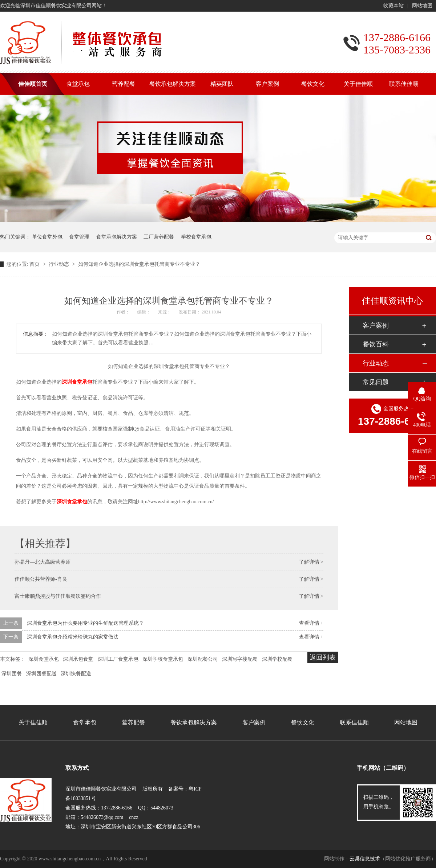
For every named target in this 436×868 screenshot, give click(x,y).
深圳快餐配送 (76, 674)
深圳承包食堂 (78, 659)
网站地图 (422, 6)
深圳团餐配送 (41, 674)
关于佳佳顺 (33, 722)
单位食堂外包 (47, 237)
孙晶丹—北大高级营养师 (43, 562)
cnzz (134, 817)
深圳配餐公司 (203, 659)
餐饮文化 (303, 722)
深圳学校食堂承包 (163, 659)
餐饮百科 (376, 344)
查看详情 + (311, 623)
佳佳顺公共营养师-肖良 (41, 579)
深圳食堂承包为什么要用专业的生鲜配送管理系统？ (85, 623)
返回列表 (323, 657)
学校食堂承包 (196, 237)
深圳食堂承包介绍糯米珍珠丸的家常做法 (73, 637)
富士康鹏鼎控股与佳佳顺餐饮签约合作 (58, 596)
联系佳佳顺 (354, 722)
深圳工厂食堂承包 (118, 659)
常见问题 (376, 382)
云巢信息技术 (365, 859)
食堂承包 (85, 722)
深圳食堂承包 (77, 382)
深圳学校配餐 (277, 659)
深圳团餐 (12, 674)
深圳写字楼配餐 (240, 659)
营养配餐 (133, 722)
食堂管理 (79, 237)
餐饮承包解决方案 (194, 722)
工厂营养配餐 (159, 237)
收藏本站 (393, 6)
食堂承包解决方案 (117, 237)
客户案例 (376, 325)
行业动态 (60, 264)
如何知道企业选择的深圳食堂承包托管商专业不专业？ (139, 264)
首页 (35, 264)
